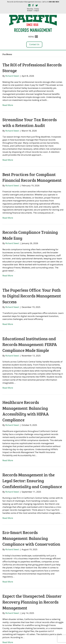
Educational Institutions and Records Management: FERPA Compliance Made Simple (30, 344)
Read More (8, 105)
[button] (31, 37)
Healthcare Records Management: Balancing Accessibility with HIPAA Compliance (26, 411)
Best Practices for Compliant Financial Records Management (32, 177)
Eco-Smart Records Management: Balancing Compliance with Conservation (31, 538)
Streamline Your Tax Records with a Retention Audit (30, 122)
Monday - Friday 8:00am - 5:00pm (33, 10)
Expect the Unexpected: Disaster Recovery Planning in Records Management (32, 602)
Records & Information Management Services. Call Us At (33, 2)
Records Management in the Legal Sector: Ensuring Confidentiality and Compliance (32, 481)
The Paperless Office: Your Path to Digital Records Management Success (32, 296)
